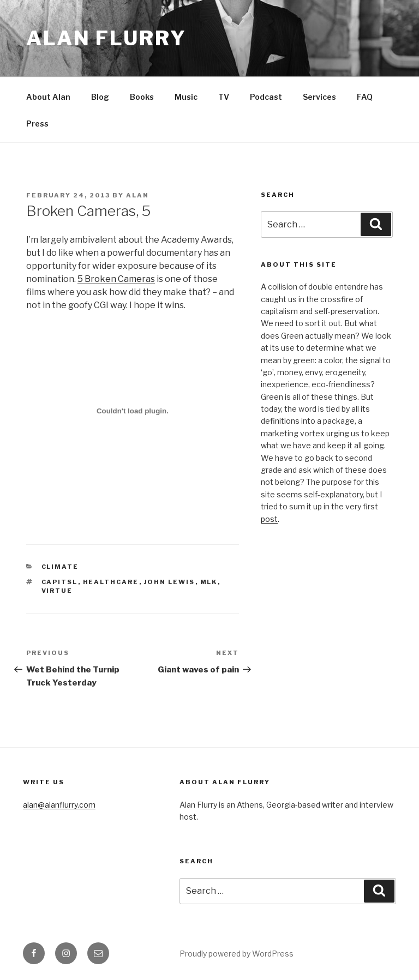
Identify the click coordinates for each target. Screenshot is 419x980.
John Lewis (170, 582)
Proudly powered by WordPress (237, 954)
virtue (57, 591)
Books (142, 97)
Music (186, 97)
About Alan (48, 97)
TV (224, 97)
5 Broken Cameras (116, 279)
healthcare (111, 582)
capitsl (60, 582)
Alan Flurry (106, 38)
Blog (100, 97)
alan (137, 195)
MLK (209, 582)
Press (37, 124)
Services (319, 97)
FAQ (365, 97)
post (269, 519)
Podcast (266, 97)
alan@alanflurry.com (59, 805)
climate (60, 567)
